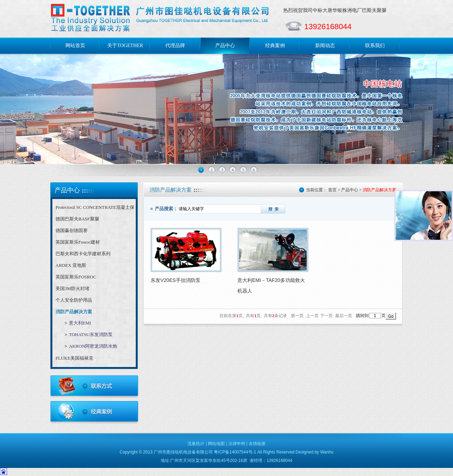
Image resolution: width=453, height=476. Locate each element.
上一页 (312, 316)
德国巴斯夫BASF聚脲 (77, 219)
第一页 (297, 316)
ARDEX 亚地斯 (71, 265)
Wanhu (327, 452)
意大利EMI (80, 323)
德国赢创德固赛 (72, 230)
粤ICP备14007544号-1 (235, 452)
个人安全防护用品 (74, 300)
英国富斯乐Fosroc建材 (78, 242)
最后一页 (344, 316)
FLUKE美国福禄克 (74, 358)
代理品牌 (175, 46)
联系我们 (375, 46)
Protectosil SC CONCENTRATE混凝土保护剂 (95, 209)
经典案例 (275, 46)
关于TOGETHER (125, 46)
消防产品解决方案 (74, 312)
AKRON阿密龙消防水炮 (93, 346)
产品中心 (225, 46)
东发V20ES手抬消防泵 (176, 280)
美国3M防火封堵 (72, 288)
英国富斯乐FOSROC (76, 277)
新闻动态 (325, 46)
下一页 (326, 316)
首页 (332, 190)
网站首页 (75, 46)
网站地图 (216, 444)
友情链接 (257, 444)
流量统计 (196, 444)
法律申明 (237, 444)
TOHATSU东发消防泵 (91, 335)
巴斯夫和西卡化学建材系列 (83, 254)
